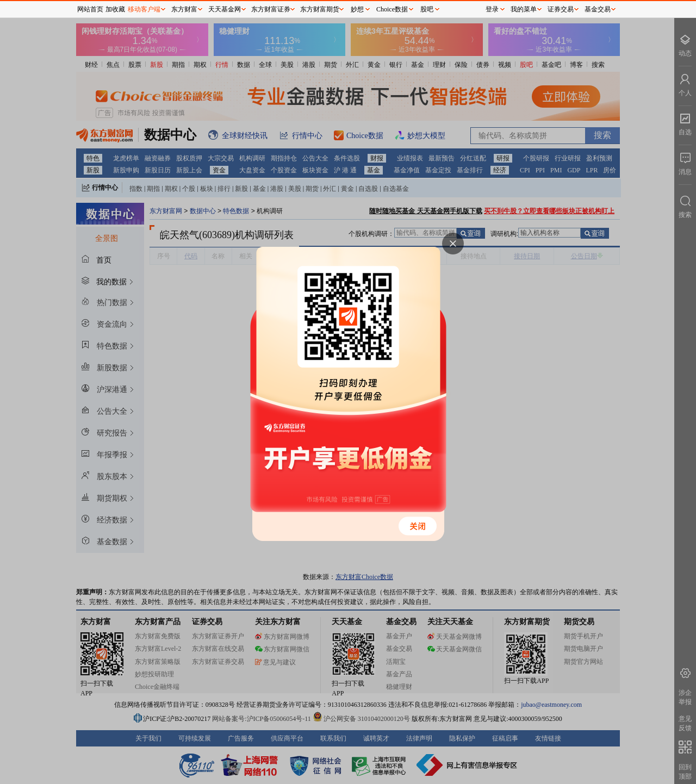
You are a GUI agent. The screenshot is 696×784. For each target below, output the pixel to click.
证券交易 (561, 9)
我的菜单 (524, 9)
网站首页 (90, 9)
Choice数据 (392, 9)
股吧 (427, 9)
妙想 (357, 9)
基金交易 (598, 9)
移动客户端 (144, 9)
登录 (492, 9)
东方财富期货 (320, 9)
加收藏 (115, 9)
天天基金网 (225, 9)
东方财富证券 (271, 9)
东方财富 (184, 9)
